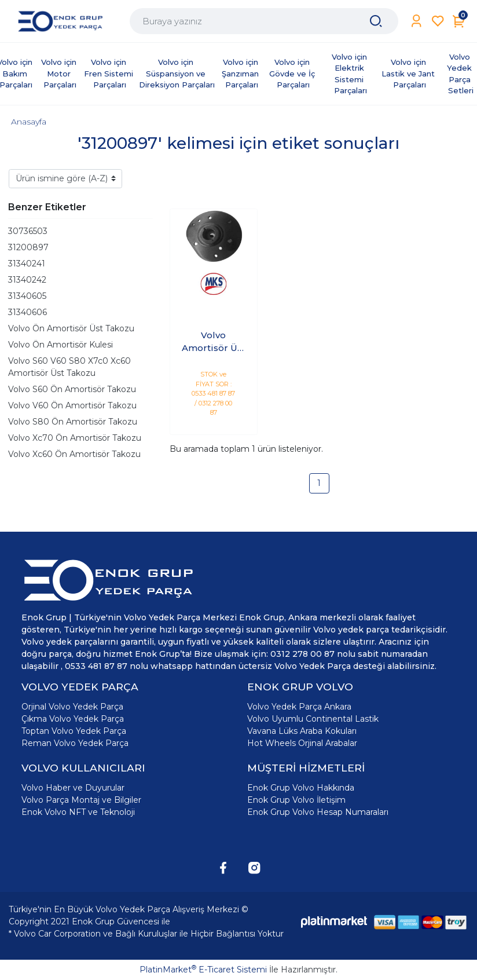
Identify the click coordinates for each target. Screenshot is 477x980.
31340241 (27, 264)
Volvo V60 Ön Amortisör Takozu (72, 405)
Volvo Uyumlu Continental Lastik (313, 719)
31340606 (27, 312)
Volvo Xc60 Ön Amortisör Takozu (74, 454)
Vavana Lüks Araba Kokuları (302, 731)
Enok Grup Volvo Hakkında (301, 788)
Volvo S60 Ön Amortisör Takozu (72, 389)
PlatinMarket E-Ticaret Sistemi (203, 970)
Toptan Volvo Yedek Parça (74, 731)
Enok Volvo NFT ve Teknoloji (78, 812)
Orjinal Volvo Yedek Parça (72, 707)
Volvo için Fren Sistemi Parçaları (110, 73)
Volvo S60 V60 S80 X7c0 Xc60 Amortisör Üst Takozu (69, 367)
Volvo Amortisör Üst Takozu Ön (214, 342)
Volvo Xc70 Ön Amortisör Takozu (75, 438)
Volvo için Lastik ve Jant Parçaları (409, 73)
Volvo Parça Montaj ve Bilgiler (81, 800)
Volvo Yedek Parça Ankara (299, 707)
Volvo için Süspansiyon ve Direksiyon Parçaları (177, 73)
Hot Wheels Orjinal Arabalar (302, 743)
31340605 (27, 296)
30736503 (28, 231)
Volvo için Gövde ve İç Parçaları (293, 73)
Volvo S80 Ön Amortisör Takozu (73, 422)
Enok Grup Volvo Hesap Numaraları (318, 812)
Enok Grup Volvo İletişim (296, 800)
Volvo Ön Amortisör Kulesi (60, 345)
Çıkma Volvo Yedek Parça (73, 719)
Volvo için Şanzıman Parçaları (241, 73)
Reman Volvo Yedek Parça (75, 743)
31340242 (27, 280)
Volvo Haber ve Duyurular (73, 788)
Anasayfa (29, 122)
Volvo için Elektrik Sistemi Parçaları (351, 74)
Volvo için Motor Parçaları (60, 73)
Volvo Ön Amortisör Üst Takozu (71, 328)
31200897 (28, 247)
